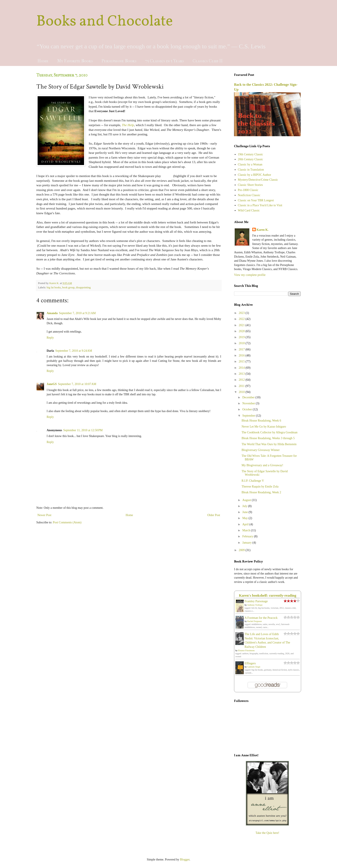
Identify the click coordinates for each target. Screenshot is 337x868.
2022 (242, 319)
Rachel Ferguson (255, 621)
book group (68, 287)
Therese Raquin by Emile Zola (260, 487)
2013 (242, 374)
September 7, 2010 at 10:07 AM (77, 384)
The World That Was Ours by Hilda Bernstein (269, 444)
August (247, 500)
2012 (242, 380)
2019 (242, 337)
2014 (242, 368)
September (249, 416)
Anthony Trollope (255, 605)
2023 (242, 313)
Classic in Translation (251, 170)
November (249, 403)
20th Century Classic (250, 159)
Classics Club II (208, 61)
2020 (242, 331)
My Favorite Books (75, 61)
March (247, 530)
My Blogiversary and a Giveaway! (262, 465)
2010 (242, 392)
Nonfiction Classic (249, 195)
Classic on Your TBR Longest (256, 200)
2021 (242, 325)
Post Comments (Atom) (67, 522)
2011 (242, 386)
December (249, 397)
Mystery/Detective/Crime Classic (258, 180)
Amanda (52, 313)
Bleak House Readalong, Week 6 (261, 421)
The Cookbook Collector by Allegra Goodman (270, 432)
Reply (50, 338)
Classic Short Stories (250, 185)
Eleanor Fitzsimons (247, 650)
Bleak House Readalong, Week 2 (261, 492)
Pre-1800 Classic (248, 190)
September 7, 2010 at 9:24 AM (74, 351)
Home (43, 61)
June (245, 512)
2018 (242, 343)
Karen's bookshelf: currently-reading (268, 595)
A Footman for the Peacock (261, 618)
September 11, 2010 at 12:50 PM (83, 430)
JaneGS (52, 384)
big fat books (54, 287)
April (246, 524)
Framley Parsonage (256, 601)
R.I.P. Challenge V (253, 481)
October (247, 409)
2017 (242, 349)
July (245, 506)
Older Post (214, 515)
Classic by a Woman (250, 164)
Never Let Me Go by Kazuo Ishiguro (264, 427)
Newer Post (44, 515)
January (247, 543)
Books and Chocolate (105, 22)
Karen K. (263, 230)
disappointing (83, 287)
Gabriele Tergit (254, 667)
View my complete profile (250, 275)
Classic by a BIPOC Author (255, 175)
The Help (128, 125)
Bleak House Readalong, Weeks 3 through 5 (268, 438)
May (245, 518)
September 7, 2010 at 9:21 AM (77, 313)
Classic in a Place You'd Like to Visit (260, 205)
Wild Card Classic (249, 210)
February (248, 536)
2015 (242, 361)
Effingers (250, 663)
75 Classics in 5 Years (165, 61)
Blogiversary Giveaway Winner (261, 450)
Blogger (185, 860)
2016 (242, 355)
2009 (242, 550)
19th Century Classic (250, 154)
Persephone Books (119, 61)
